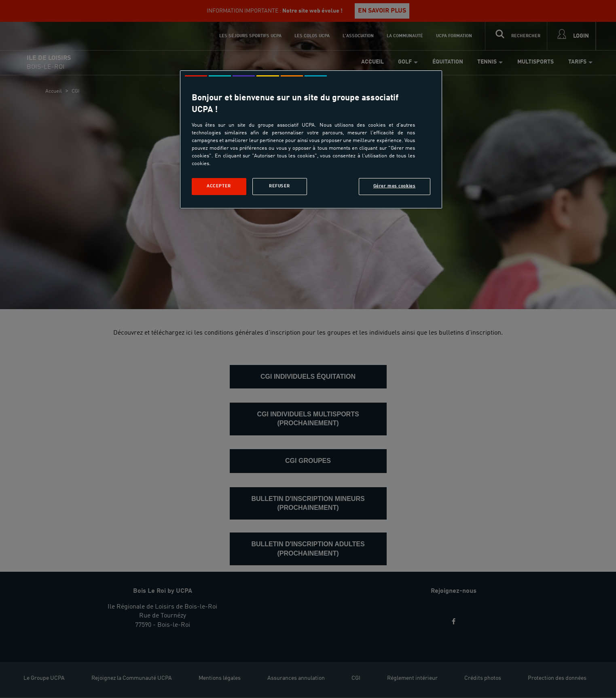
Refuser (279, 186)
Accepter (219, 186)
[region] (311, 139)
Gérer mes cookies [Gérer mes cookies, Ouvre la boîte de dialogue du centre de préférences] (395, 186)
